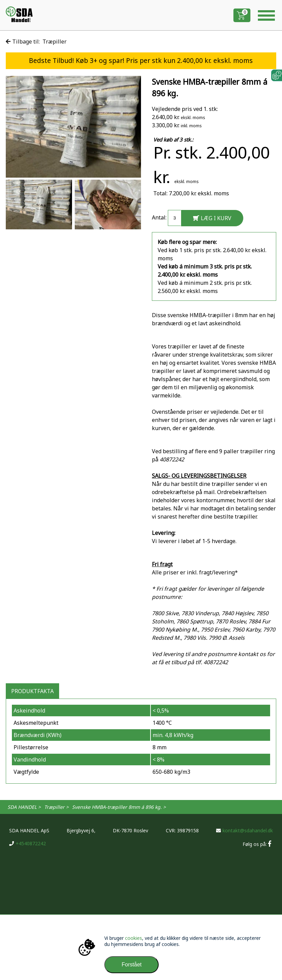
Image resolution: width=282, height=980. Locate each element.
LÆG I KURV (212, 218)
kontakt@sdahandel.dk (244, 830)
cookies (134, 938)
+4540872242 (28, 843)
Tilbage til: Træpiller (36, 42)
